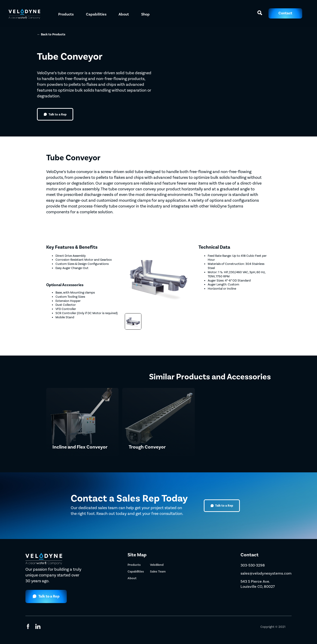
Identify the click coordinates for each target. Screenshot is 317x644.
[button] (66, 13)
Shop (145, 14)
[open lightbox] (133, 321)
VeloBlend (157, 565)
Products (134, 565)
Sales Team (158, 571)
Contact (285, 13)
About (124, 14)
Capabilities (136, 571)
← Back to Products (51, 34)
